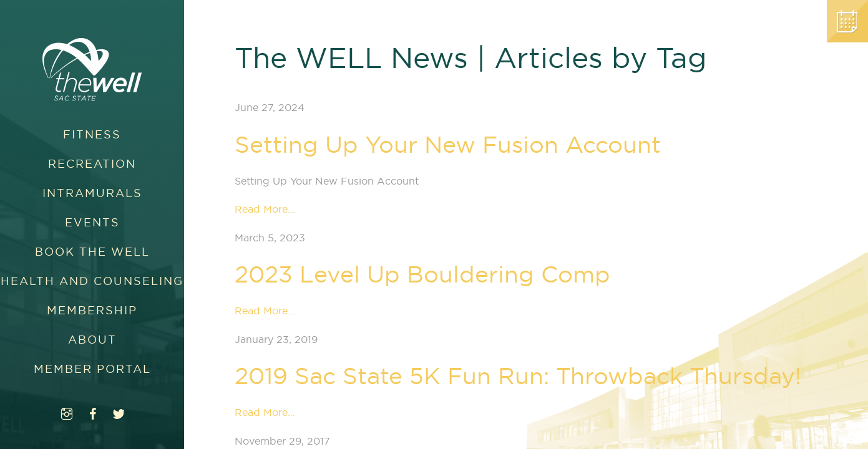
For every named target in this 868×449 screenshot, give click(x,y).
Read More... (265, 209)
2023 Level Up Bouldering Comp (422, 274)
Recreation (92, 164)
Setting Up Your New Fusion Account (448, 144)
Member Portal (92, 369)
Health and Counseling (92, 281)
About (92, 340)
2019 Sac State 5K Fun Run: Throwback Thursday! (518, 376)
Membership (92, 310)
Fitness (92, 134)
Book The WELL (92, 252)
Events (92, 222)
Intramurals (92, 193)
